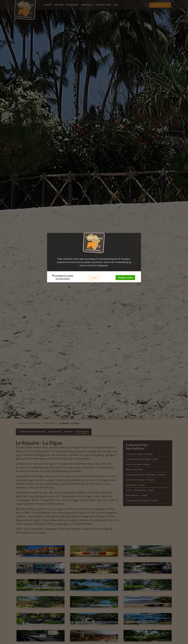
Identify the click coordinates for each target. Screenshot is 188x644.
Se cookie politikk (63, 279)
